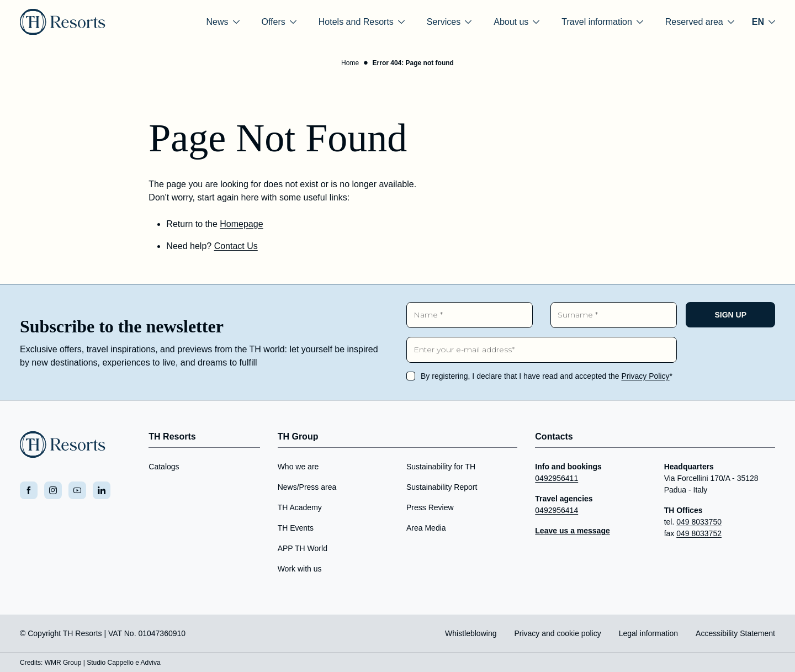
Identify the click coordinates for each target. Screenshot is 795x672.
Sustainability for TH (441, 467)
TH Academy (300, 507)
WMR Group (63, 663)
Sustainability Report (442, 487)
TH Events (296, 528)
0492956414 (556, 510)
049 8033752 (699, 533)
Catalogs (164, 467)
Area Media (426, 528)
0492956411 (556, 478)
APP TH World (303, 548)
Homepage (241, 224)
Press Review (430, 507)
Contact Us (236, 246)
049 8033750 (699, 522)
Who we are (298, 467)
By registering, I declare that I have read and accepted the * (547, 376)
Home (350, 63)
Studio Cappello (110, 663)
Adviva (151, 663)
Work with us (300, 569)
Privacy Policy (645, 376)
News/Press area (307, 487)
